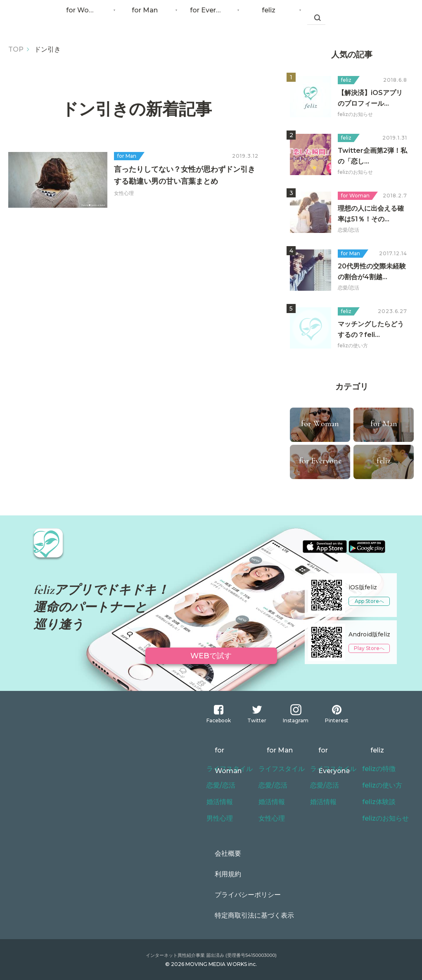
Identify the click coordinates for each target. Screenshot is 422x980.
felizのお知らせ (383, 819)
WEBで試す (211, 654)
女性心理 (270, 819)
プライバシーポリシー (235, 895)
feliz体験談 (377, 802)
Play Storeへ (369, 648)
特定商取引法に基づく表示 (241, 916)
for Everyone (213, 16)
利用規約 (218, 874)
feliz (275, 16)
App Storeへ (369, 601)
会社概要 (218, 854)
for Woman (89, 16)
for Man (151, 16)
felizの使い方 (380, 785)
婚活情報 (218, 802)
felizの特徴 (377, 769)
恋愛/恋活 (219, 785)
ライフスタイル (227, 769)
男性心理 (218, 819)
